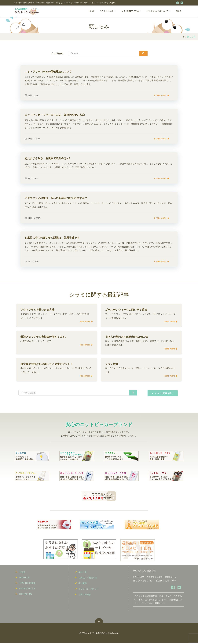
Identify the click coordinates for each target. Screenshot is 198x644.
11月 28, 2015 (32, 218)
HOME (92, 11)
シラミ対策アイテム (131, 11)
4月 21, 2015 (32, 262)
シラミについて (108, 11)
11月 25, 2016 (32, 139)
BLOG (178, 11)
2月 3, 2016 (31, 179)
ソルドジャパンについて (159, 11)
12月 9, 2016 (32, 95)
